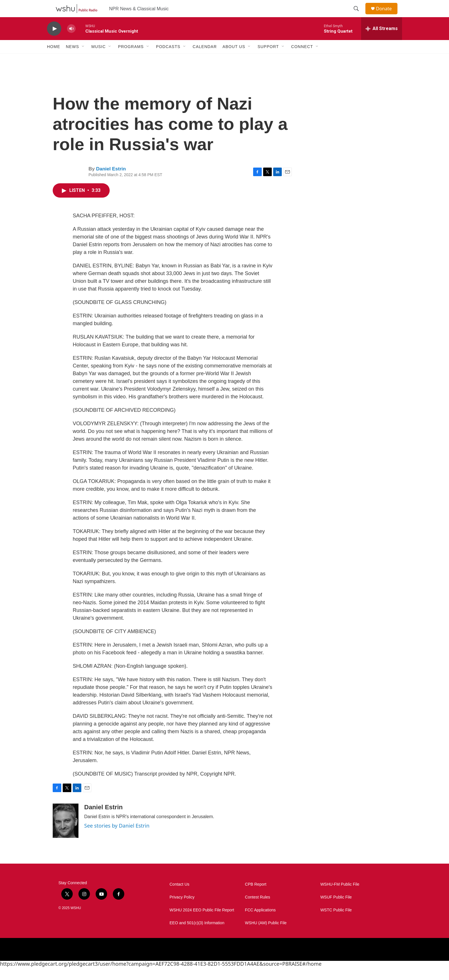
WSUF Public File (336, 910)
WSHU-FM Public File (340, 897)
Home (54, 59)
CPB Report (256, 897)
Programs (131, 59)
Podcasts (168, 59)
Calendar (205, 59)
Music (99, 59)
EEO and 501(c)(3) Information (197, 936)
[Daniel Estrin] (66, 834)
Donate (387, 15)
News (72, 59)
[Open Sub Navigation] (83, 59)
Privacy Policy (182, 910)
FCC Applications (260, 923)
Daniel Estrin (111, 182)
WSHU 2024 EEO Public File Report (202, 923)
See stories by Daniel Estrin (117, 838)
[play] (54, 42)
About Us (234, 59)
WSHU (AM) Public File (266, 936)
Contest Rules (257, 910)
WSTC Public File (336, 923)
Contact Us (179, 897)
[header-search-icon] (359, 15)
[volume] (71, 42)
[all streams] (382, 41)
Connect (302, 59)
